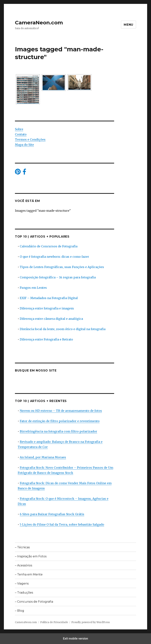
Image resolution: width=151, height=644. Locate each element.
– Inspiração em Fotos (31, 556)
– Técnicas (22, 547)
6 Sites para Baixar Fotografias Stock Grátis (52, 514)
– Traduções (24, 593)
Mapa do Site (24, 145)
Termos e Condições (30, 139)
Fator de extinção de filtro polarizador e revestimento (60, 421)
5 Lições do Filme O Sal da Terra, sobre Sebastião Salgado (62, 524)
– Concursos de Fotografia (34, 602)
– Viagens (22, 583)
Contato (21, 134)
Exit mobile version (75, 639)
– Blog (20, 611)
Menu (129, 25)
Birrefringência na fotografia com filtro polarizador (58, 431)
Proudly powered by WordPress (91, 622)
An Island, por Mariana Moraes (43, 457)
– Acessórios (24, 565)
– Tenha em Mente (29, 574)
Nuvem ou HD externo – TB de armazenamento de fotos (61, 411)
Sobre (19, 129)
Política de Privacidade (54, 622)
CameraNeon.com (39, 23)
